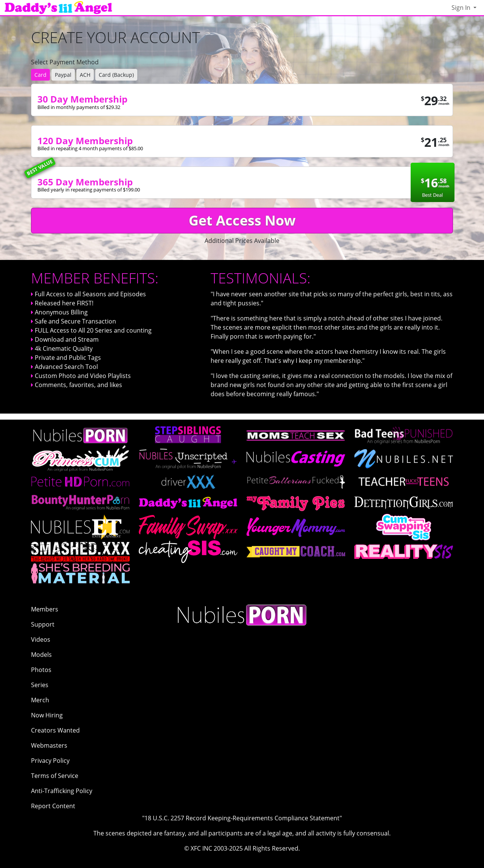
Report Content (53, 806)
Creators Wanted (55, 730)
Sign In (462, 8)
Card (40, 75)
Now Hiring (47, 715)
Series (40, 685)
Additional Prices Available (242, 241)
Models (41, 655)
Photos (41, 670)
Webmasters (49, 745)
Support (43, 624)
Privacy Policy (50, 761)
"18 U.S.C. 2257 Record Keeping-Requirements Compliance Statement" (242, 818)
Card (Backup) (116, 75)
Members (45, 609)
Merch (40, 700)
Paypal (63, 75)
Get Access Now (242, 220)
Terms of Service (55, 776)
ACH (85, 75)
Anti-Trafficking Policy (62, 791)
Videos (41, 639)
